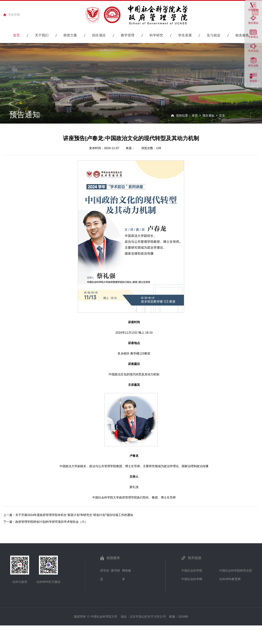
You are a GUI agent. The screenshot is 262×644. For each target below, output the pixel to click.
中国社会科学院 (192, 571)
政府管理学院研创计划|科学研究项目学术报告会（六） (51, 522)
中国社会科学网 (192, 579)
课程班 (253, 81)
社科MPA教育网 (230, 579)
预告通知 (253, 23)
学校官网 (14, 15)
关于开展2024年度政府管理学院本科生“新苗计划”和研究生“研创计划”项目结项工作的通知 (74, 515)
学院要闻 (253, 10)
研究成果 (253, 66)
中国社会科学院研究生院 (236, 571)
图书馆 (115, 571)
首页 (195, 115)
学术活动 (253, 51)
